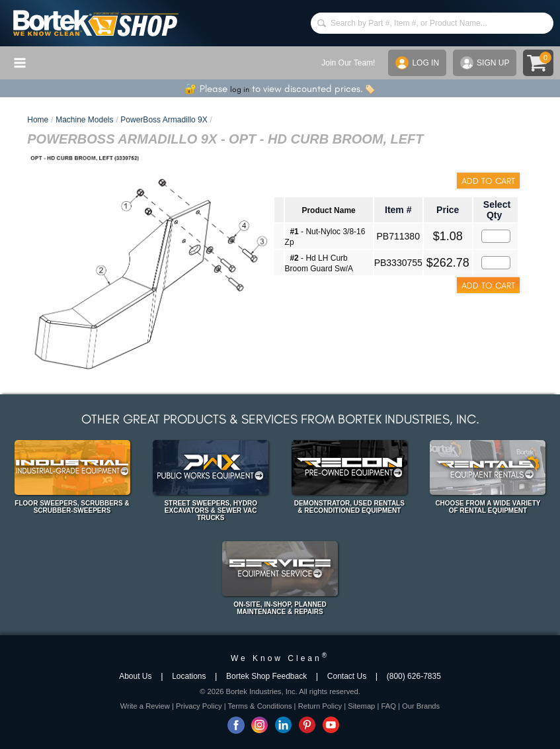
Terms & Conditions (260, 706)
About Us (135, 676)
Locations (189, 676)
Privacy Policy (199, 706)
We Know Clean (280, 658)
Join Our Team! (348, 63)
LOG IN (417, 63)
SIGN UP (485, 63)
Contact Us (347, 676)
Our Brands (421, 706)
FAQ (388, 706)
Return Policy (320, 706)
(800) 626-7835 (414, 676)
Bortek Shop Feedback (266, 676)
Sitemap (361, 706)
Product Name (328, 210)
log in (240, 89)
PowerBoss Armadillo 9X (164, 120)
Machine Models (84, 120)
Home (38, 120)
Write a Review (145, 706)
